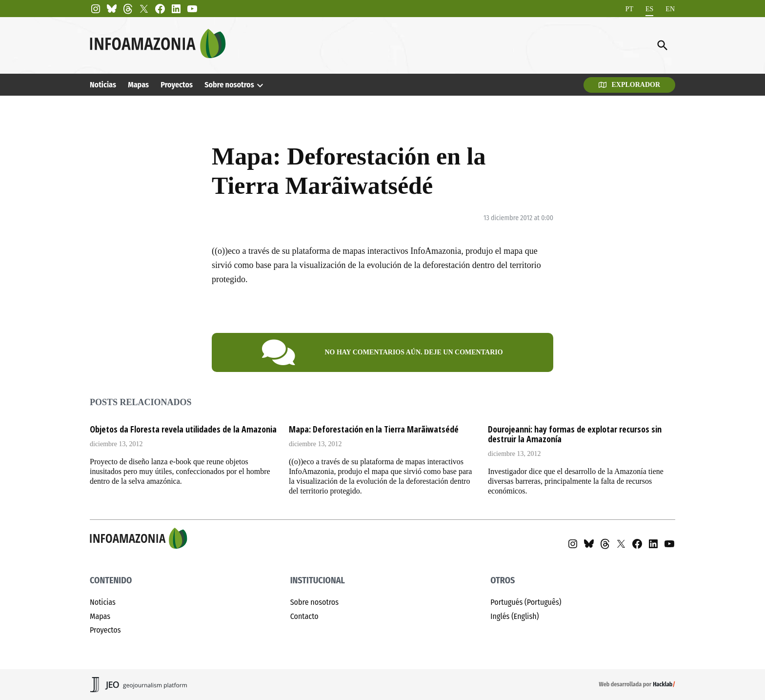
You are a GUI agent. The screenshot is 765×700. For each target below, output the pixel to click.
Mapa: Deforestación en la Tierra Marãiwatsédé (374, 429)
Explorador (629, 85)
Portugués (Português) (526, 602)
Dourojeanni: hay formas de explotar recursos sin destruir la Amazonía (575, 434)
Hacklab (663, 684)
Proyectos (177, 85)
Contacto (304, 616)
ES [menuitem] (649, 9)
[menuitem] (629, 9)
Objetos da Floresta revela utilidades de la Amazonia (183, 429)
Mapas (138, 85)
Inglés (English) (514, 616)
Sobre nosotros (229, 85)
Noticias (103, 85)
